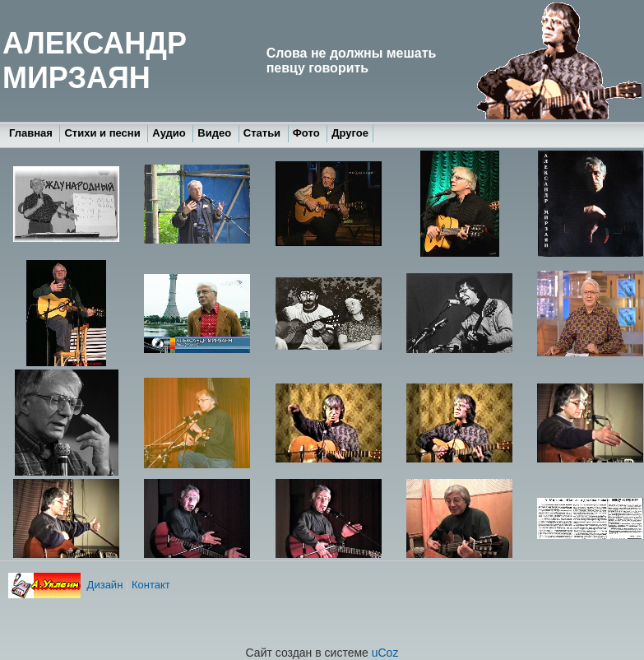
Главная (32, 133)
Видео (215, 133)
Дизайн (103, 585)
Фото (308, 133)
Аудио (170, 133)
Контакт (151, 585)
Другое (350, 133)
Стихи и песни (104, 133)
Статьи (264, 133)
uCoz (385, 653)
